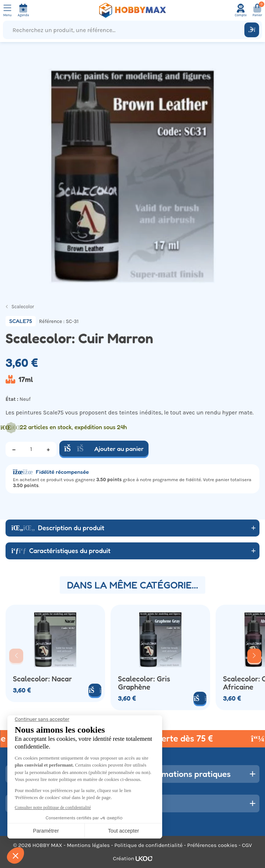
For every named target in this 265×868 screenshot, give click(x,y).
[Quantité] (31, 449)
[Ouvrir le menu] (7, 10)
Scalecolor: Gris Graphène (144, 683)
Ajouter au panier (104, 449)
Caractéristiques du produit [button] (61, 551)
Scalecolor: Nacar (42, 679)
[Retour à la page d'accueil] (133, 10)
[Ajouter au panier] (95, 690)
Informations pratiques (187, 774)
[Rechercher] (252, 30)
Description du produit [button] (58, 528)
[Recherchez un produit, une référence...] (125, 30)
